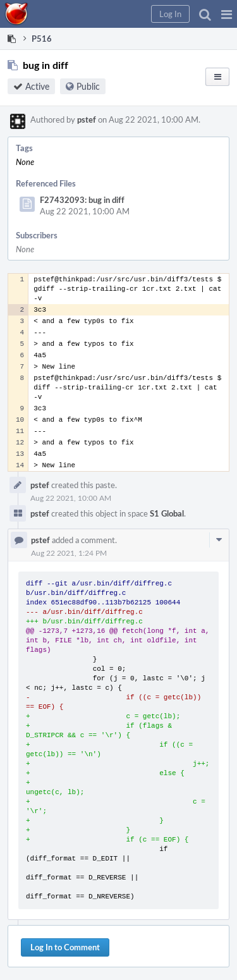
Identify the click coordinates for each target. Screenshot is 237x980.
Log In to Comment (65, 947)
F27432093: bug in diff (82, 200)
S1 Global (167, 513)
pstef (87, 119)
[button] (227, 14)
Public (88, 86)
